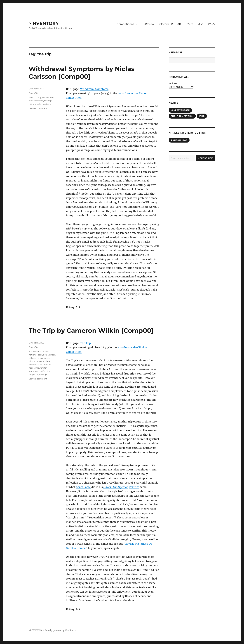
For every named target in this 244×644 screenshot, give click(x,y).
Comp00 (33, 93)
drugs (39, 361)
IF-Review (148, 24)
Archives (173, 84)
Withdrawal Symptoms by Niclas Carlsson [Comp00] (82, 73)
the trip (48, 101)
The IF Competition (182, 116)
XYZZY (211, 24)
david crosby (35, 97)
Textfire (134, 487)
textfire (42, 371)
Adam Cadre (83, 487)
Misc (200, 24)
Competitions (125, 24)
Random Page (179, 140)
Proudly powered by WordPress (60, 630)
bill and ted (34, 358)
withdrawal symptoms (40, 104)
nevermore (48, 97)
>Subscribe (206, 158)
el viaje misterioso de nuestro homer (40, 365)
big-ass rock (49, 355)
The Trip (85, 343)
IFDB (202, 116)
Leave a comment (38, 108)
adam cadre (35, 351)
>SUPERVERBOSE (180, 110)
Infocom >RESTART (170, 24)
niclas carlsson (36, 101)
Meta (190, 24)
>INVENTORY (44, 23)
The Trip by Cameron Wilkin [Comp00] (91, 330)
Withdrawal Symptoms (94, 89)
